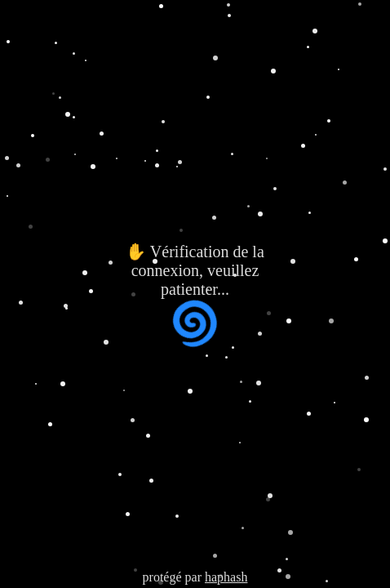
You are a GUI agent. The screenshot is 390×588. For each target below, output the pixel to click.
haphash (226, 577)
